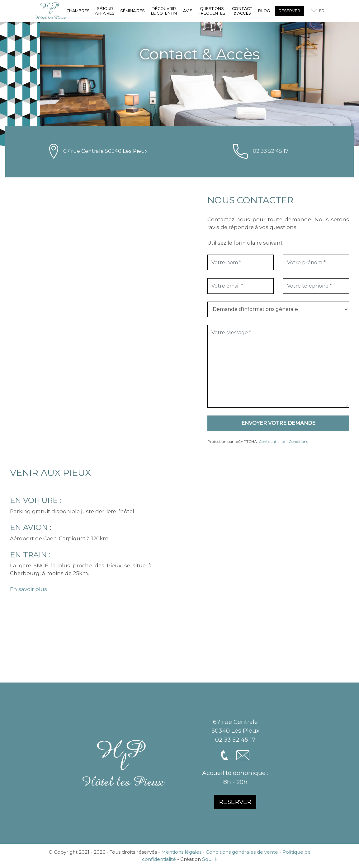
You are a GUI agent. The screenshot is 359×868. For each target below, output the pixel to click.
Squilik (210, 859)
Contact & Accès (242, 11)
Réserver (289, 11)
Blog (264, 11)
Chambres (78, 11)
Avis (188, 11)
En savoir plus (28, 589)
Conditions (298, 441)
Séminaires (132, 11)
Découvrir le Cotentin (164, 11)
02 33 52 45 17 (271, 151)
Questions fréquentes (212, 11)
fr (322, 11)
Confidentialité (272, 441)
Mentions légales (181, 852)
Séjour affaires (105, 11)
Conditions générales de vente (242, 852)
